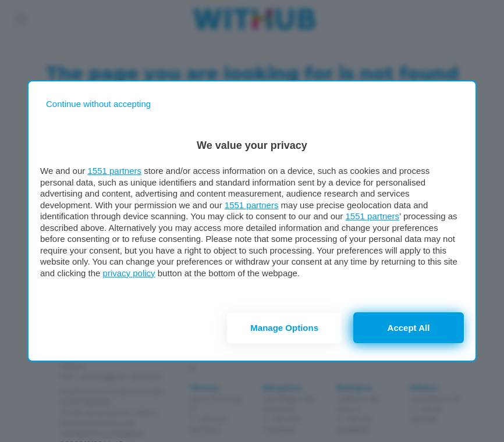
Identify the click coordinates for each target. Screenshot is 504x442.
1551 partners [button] (114, 171)
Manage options (284, 328)
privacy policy (129, 273)
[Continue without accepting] (98, 104)
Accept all (409, 328)
